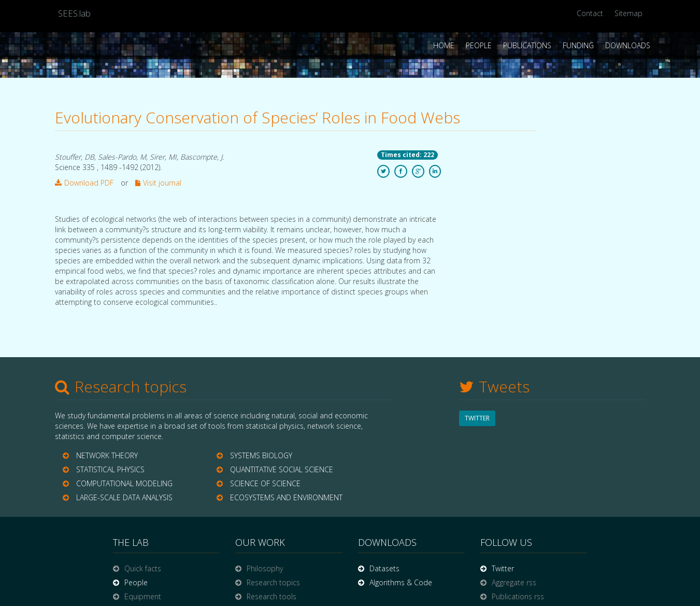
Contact (590, 13)
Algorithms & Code (401, 582)
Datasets (384, 568)
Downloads (628, 45)
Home (444, 45)
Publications (527, 45)
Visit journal (158, 183)
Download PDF (84, 183)
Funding (578, 45)
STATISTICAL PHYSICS (110, 469)
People (479, 45)
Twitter (503, 568)
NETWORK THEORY (107, 455)
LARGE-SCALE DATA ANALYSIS (124, 497)
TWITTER (477, 418)
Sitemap (628, 13)
